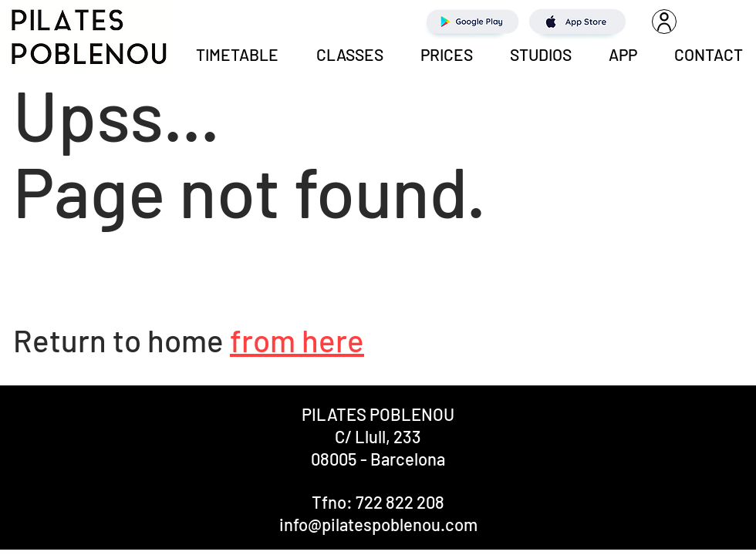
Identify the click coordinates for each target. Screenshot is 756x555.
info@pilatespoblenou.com (378, 524)
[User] (664, 22)
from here (297, 340)
